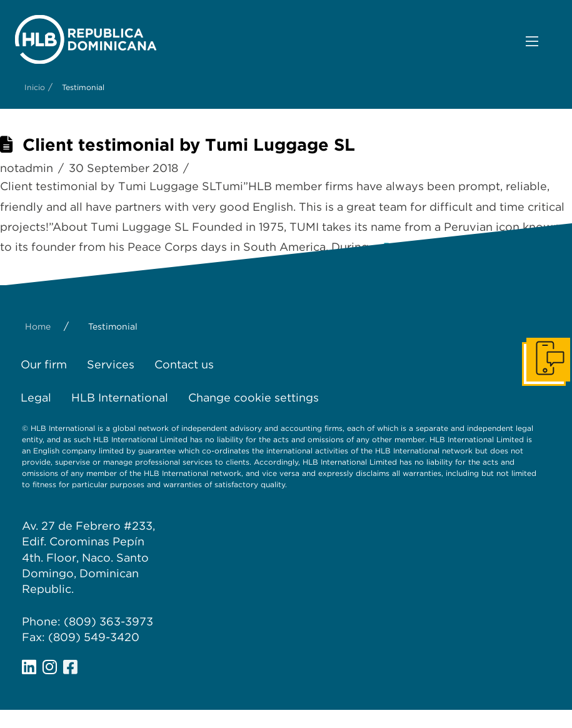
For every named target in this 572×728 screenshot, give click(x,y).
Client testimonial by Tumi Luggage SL (189, 145)
